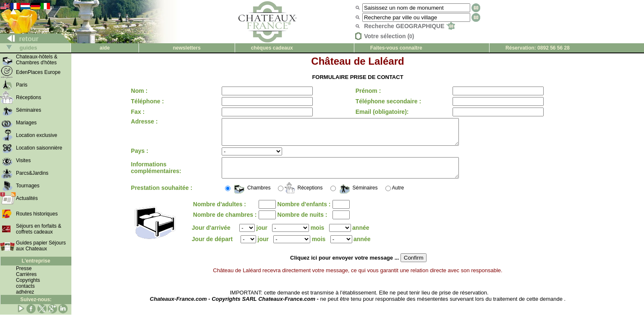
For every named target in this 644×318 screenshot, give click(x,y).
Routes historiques (37, 214)
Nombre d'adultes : (220, 213)
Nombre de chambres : (225, 223)
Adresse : (144, 121)
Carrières (26, 274)
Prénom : (366, 91)
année (361, 237)
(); (292, 248)
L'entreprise (36, 261)
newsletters (187, 48)
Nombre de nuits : (302, 223)
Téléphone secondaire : (386, 101)
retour (20, 39)
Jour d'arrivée (211, 237)
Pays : (140, 156)
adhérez (25, 292)
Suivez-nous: (36, 300)
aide (105, 48)
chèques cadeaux (272, 48)
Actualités (27, 198)
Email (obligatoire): (380, 112)
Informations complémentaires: (156, 175)
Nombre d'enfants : (304, 213)
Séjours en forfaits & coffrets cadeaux (39, 229)
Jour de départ (214, 248)
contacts (25, 286)
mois (318, 237)
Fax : (138, 112)
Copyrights (28, 280)
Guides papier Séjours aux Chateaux (41, 246)
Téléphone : (148, 101)
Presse (24, 268)
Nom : (139, 91)
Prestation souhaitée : (162, 197)
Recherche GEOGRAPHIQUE (410, 26)
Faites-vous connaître (396, 48)
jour (262, 237)
